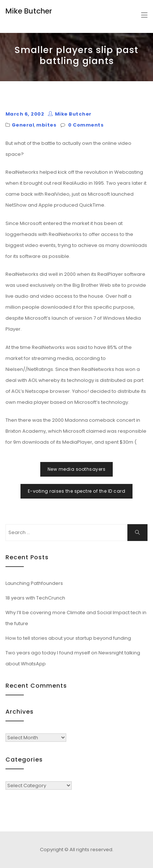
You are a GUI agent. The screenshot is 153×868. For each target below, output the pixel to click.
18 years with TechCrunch (35, 598)
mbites (46, 125)
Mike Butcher (29, 11)
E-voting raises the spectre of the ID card (76, 491)
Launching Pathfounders (34, 583)
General (23, 125)
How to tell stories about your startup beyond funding (68, 638)
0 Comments (86, 125)
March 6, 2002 (25, 114)
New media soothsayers (76, 469)
